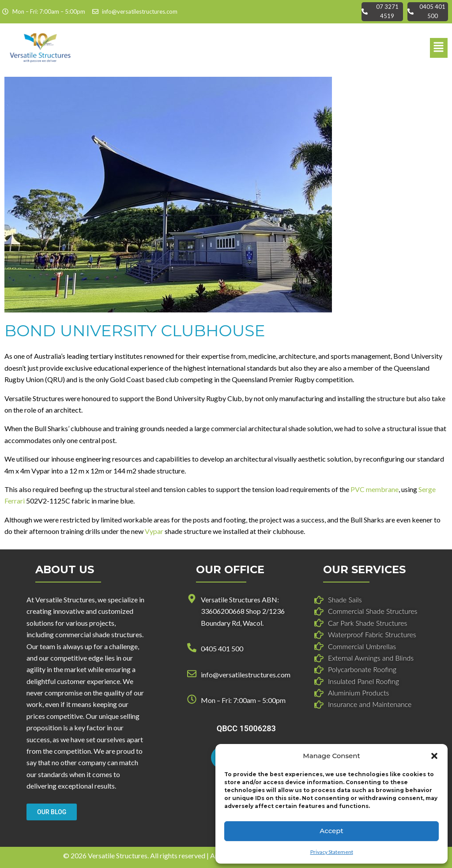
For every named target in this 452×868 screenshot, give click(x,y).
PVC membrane (375, 489)
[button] (434, 756)
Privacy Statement (332, 852)
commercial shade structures (99, 634)
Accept (331, 831)
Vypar (154, 531)
